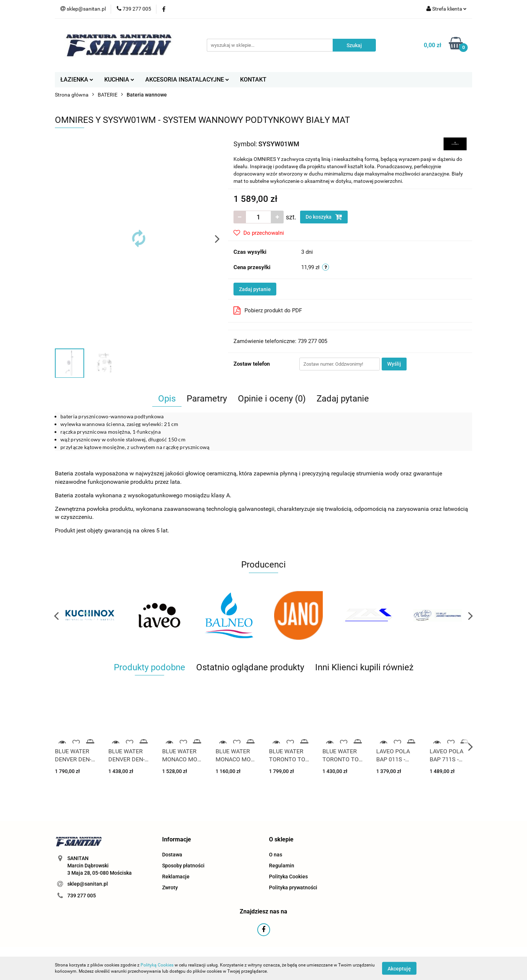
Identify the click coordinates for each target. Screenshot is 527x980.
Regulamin (282, 866)
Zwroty (170, 887)
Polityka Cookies (288, 877)
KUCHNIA (119, 80)
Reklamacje (176, 877)
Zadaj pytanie (255, 289)
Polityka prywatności (293, 887)
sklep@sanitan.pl (88, 884)
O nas (276, 855)
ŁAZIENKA (77, 80)
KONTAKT (253, 80)
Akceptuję (399, 968)
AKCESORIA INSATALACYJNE (187, 80)
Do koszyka (324, 217)
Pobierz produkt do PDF (268, 310)
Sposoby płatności (183, 866)
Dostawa (172, 855)
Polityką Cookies (157, 965)
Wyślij (394, 364)
